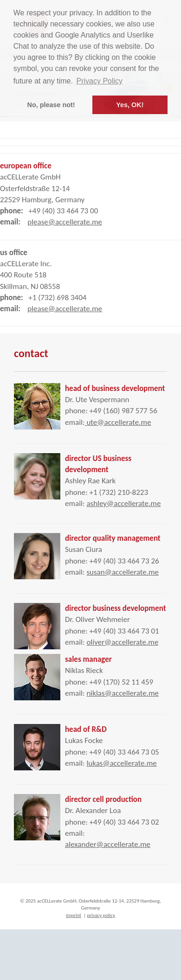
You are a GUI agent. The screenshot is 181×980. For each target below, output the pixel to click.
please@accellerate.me (65, 222)
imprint (74, 915)
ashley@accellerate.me (123, 503)
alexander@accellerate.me (108, 844)
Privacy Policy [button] (100, 81)
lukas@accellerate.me (121, 763)
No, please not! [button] (51, 105)
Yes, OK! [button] (130, 105)
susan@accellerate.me (123, 572)
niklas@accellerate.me (123, 693)
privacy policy (101, 915)
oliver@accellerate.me (122, 642)
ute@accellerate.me (118, 422)
